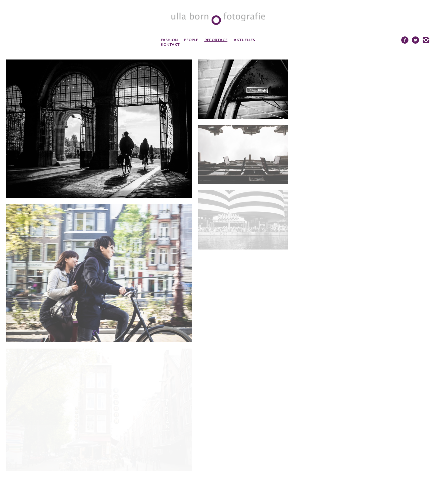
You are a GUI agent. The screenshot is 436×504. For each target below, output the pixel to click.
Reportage (216, 40)
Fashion (169, 40)
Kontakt (170, 44)
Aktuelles (244, 40)
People (191, 40)
